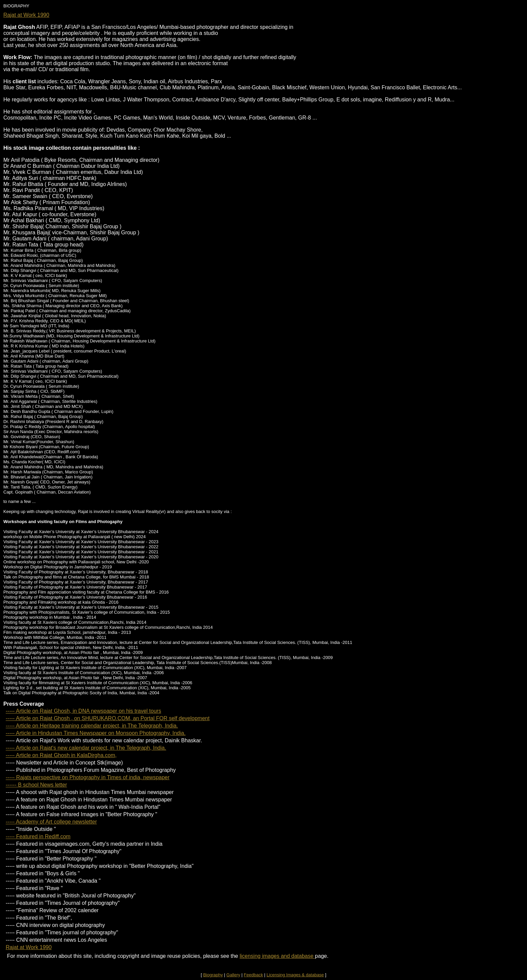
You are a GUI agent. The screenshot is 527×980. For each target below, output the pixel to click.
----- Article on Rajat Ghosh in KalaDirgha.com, (61, 755)
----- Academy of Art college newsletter (51, 822)
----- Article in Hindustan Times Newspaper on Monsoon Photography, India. (96, 733)
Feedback (253, 975)
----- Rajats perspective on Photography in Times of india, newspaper (88, 777)
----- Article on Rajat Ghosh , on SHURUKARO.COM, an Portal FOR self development (108, 718)
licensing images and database (277, 956)
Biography (213, 975)
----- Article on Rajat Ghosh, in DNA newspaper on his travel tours (83, 711)
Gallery (233, 975)
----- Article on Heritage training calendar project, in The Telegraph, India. (92, 726)
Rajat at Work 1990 (26, 15)
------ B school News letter (36, 785)
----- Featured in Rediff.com (38, 836)
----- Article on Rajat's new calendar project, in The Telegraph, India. (86, 748)
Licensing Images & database (295, 975)
